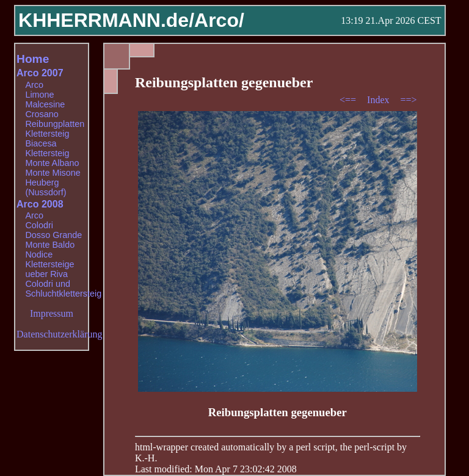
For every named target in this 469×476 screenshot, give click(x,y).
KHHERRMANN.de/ (106, 20)
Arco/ (219, 20)
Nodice (39, 254)
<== (349, 100)
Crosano (42, 114)
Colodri (39, 225)
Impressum (52, 313)
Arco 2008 (40, 204)
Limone (39, 95)
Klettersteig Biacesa (47, 139)
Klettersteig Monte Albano (52, 158)
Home (33, 59)
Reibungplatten (55, 124)
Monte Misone (53, 173)
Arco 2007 (40, 73)
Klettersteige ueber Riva (49, 269)
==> (409, 100)
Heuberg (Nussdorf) (45, 187)
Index (379, 100)
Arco (34, 85)
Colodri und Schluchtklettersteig (63, 289)
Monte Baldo (50, 245)
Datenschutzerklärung (59, 334)
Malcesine (45, 104)
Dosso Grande (53, 235)
